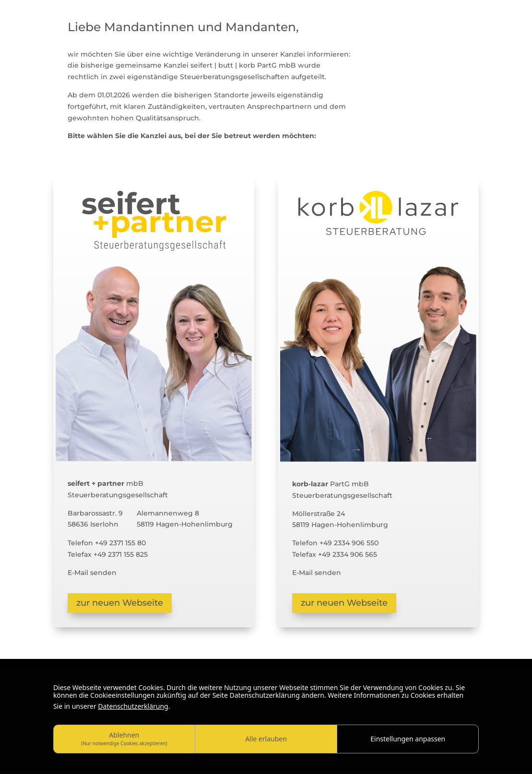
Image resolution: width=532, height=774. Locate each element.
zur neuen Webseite (120, 603)
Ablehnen (124, 738)
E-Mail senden (92, 573)
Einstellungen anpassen (408, 739)
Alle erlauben (266, 739)
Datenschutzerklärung (133, 706)
